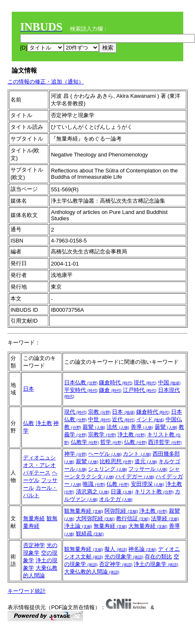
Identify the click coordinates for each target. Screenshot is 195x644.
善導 (142, 427)
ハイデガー (135, 476)
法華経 (165, 518)
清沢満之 (93, 491)
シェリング (108, 469)
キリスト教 (154, 491)
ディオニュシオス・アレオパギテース (39, 465)
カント (137, 454)
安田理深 (148, 484)
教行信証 (133, 518)
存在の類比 (158, 557)
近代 (123, 419)
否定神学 (34, 545)
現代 (145, 382)
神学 (75, 454)
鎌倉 (110, 390)
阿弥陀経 (121, 511)
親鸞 (94, 427)
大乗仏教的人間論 (92, 572)
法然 (118, 427)
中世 (99, 419)
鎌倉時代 (116, 382)
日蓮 (122, 491)
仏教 (29, 423)
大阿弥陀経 (95, 518)
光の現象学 (124, 557)
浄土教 (44, 423)
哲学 (112, 442)
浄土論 (78, 526)
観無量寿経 (84, 511)
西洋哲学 (165, 442)
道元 (146, 461)
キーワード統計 (27, 591)
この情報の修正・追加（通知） (46, 82)
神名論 (142, 549)
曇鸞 (166, 427)
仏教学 (85, 442)
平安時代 (81, 390)
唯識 (94, 484)
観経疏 (90, 533)
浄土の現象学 (156, 564)
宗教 (99, 412)
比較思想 (117, 461)
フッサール (148, 469)
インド (150, 419)
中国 (169, 382)
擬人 (116, 549)
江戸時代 (140, 390)
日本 (29, 389)
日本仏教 (81, 382)
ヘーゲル (105, 454)
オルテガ (116, 499)
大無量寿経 (148, 526)
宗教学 (102, 434)
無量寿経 (34, 518)
